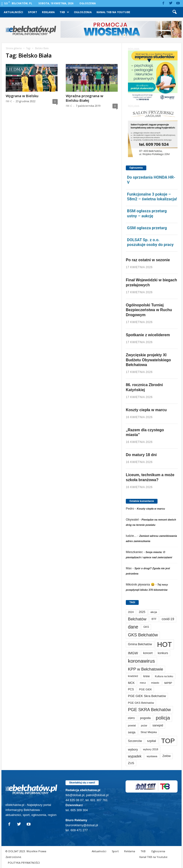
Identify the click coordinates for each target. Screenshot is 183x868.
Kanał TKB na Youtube (113, 12)
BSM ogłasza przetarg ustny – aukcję (147, 213)
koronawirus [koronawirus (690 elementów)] (141, 661)
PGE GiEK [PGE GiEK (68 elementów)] (145, 689)
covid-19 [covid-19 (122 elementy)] (168, 619)
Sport (33, 12)
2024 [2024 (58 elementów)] (131, 612)
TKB (64, 12)
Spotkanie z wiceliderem (148, 335)
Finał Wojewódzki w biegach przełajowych (151, 282)
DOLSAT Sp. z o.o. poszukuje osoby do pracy (150, 242)
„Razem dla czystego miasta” (145, 432)
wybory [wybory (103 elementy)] (133, 749)
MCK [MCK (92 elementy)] (131, 683)
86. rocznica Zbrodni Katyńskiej (144, 387)
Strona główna (14, 48)
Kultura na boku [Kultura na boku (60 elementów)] (164, 676)
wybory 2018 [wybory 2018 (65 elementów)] (151, 749)
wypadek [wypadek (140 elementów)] (135, 756)
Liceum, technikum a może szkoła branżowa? (150, 477)
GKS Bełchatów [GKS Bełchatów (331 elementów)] (143, 635)
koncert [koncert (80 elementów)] (148, 653)
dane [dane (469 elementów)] (133, 627)
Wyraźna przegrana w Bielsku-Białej (84, 98)
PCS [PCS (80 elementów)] (131, 689)
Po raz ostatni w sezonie (148, 260)
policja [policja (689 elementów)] (163, 718)
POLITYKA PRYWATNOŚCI (24, 863)
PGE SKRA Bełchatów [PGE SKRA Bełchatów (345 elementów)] (149, 710)
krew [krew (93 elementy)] (147, 676)
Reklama (48, 12)
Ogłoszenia (88, 3)
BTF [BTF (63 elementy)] (154, 619)
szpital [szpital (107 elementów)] (151, 741)
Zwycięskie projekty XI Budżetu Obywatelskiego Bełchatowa (148, 360)
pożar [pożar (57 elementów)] (144, 725)
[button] (174, 12)
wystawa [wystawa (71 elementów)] (152, 756)
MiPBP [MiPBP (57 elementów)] (168, 683)
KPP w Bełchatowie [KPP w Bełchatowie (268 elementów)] (145, 669)
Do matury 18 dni (141, 455)
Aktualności (13, 12)
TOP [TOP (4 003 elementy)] (168, 741)
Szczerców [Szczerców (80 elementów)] (135, 741)
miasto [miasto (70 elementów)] (155, 683)
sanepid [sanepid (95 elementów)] (158, 725)
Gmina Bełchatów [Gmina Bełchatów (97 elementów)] (140, 644)
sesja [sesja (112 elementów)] (132, 732)
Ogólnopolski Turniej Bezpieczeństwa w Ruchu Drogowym (149, 310)
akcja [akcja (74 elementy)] (154, 612)
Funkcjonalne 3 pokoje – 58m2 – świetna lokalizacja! (152, 197)
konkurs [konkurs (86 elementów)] (163, 653)
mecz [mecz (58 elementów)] (143, 683)
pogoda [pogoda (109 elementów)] (145, 718)
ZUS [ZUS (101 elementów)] (131, 763)
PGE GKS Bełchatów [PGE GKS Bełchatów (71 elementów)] (141, 703)
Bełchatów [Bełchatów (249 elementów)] (137, 619)
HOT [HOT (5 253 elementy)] (164, 644)
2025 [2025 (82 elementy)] (142, 612)
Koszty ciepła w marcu (146, 410)
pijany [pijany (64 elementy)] (131, 718)
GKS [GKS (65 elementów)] (146, 627)
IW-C (9, 101)
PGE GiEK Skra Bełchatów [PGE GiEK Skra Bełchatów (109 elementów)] (147, 696)
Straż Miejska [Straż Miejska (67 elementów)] (149, 732)
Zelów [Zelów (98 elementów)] (167, 756)
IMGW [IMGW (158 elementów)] (133, 653)
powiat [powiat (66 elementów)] (132, 725)
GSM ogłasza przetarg (147, 228)
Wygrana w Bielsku (22, 96)
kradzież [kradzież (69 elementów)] (133, 676)
